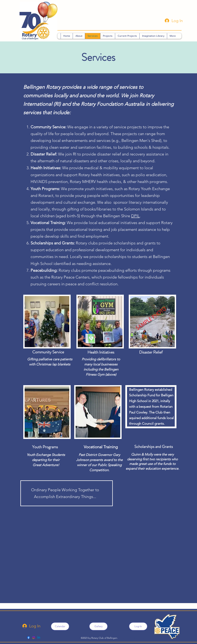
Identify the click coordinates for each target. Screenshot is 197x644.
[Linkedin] (39, 638)
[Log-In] (138, 626)
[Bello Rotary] (34, 638)
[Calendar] (60, 626)
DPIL (135, 216)
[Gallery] (98, 626)
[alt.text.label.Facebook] (29, 638)
